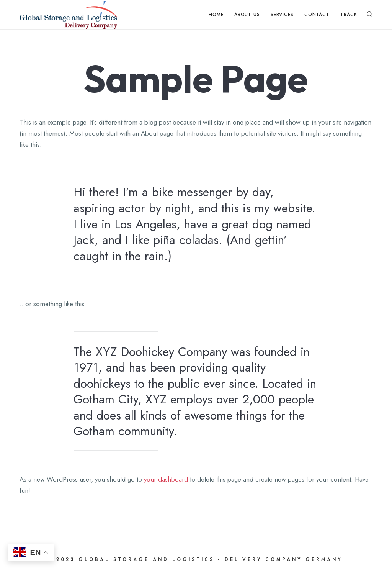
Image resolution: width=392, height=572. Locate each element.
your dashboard (166, 479)
